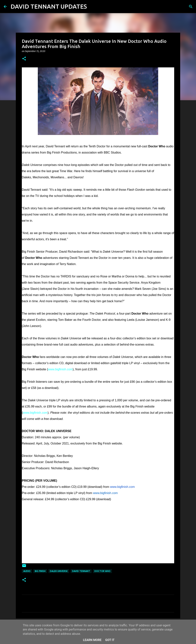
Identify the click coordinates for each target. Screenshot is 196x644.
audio (27, 571)
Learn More (92, 640)
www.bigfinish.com (60, 369)
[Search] (92, 7)
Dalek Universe (59, 571)
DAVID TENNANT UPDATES (49, 6)
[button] (24, 59)
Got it (110, 640)
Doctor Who (102, 571)
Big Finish (40, 571)
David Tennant (81, 571)
